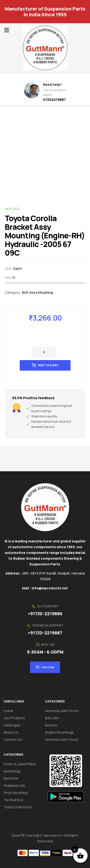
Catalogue (15, 725)
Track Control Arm (18, 807)
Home (8, 711)
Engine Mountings (59, 732)
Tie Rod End (13, 800)
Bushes (51, 725)
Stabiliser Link (14, 785)
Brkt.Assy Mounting (38, 292)
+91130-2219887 (45, 633)
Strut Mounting (16, 793)
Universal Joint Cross (62, 711)
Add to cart (48, 365)
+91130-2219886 (45, 614)
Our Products (14, 718)
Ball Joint (52, 718)
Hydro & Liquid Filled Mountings (19, 767)
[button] (6, 30)
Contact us (13, 739)
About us (11, 732)
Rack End (11, 778)
